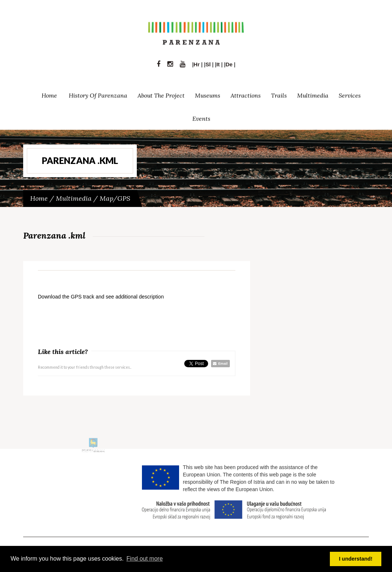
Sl (208, 62)
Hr (197, 62)
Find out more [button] (145, 559)
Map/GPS (115, 198)
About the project (161, 93)
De (229, 62)
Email (220, 363)
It (218, 62)
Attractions (246, 93)
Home (49, 93)
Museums (208, 93)
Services (350, 93)
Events (201, 117)
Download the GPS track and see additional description (101, 297)
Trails (279, 93)
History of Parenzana (98, 93)
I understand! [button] (356, 559)
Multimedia (313, 93)
